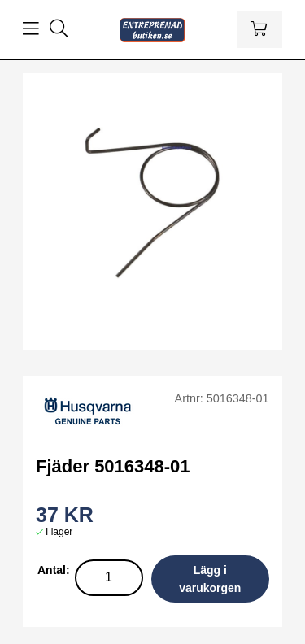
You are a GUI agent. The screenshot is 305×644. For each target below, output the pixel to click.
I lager (59, 532)
